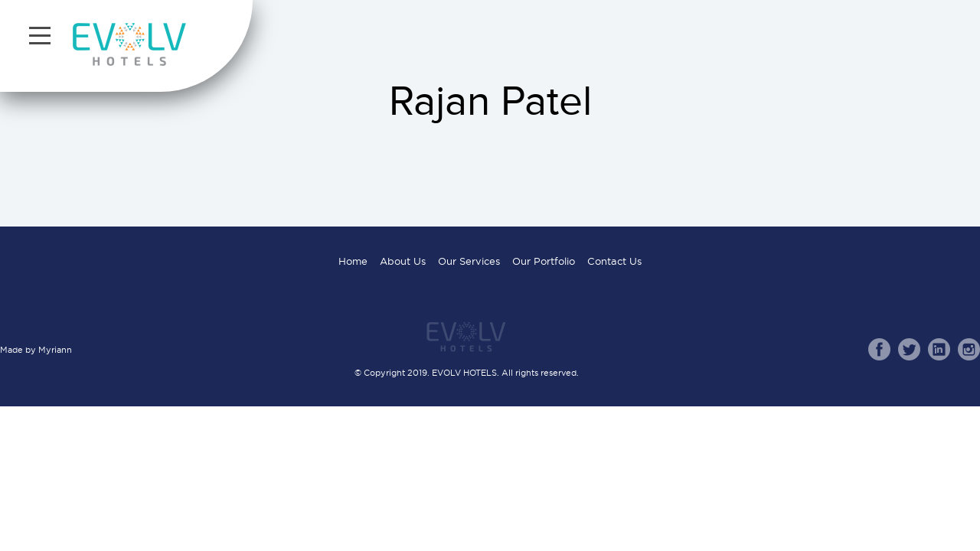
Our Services (469, 261)
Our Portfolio (544, 261)
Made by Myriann (36, 350)
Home (353, 261)
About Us (403, 261)
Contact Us (614, 261)
